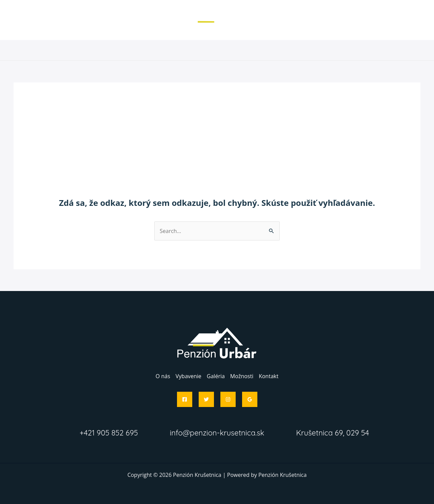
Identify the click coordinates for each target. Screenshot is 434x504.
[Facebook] (185, 399)
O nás (152, 50)
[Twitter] (206, 399)
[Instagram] (228, 399)
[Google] (250, 399)
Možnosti (247, 50)
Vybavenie (183, 50)
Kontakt (279, 50)
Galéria (216, 50)
